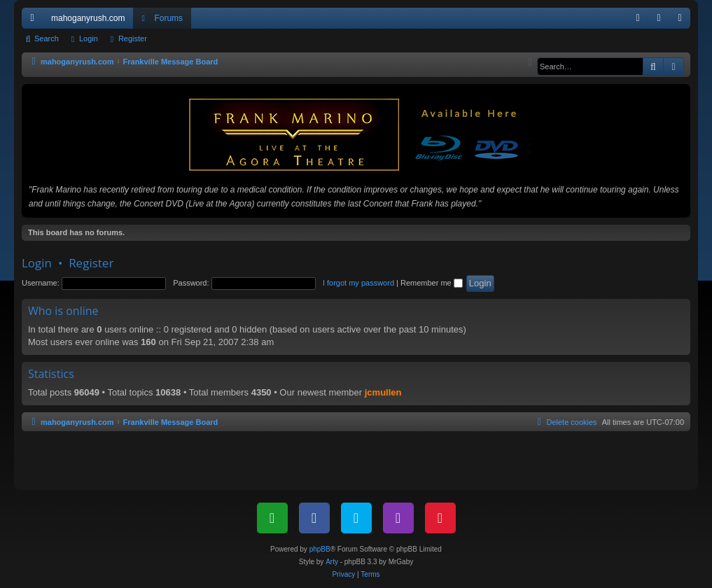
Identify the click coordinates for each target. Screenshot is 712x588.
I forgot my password (358, 283)
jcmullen (383, 392)
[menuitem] (638, 18)
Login (89, 38)
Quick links (35, 21)
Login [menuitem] (662, 21)
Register (133, 38)
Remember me (432, 283)
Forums (168, 18)
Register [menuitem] (683, 21)
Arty (332, 562)
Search (47, 38)
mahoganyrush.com (88, 18)
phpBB (320, 549)
